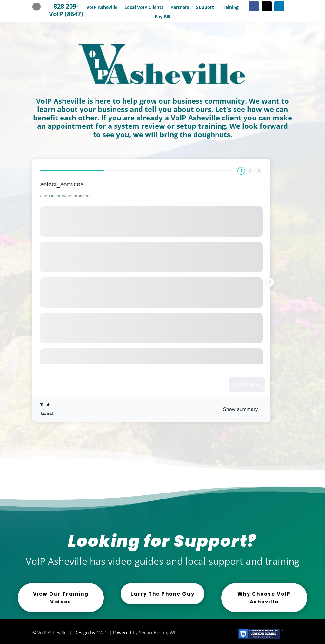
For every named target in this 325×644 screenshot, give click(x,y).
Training (230, 8)
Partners (180, 8)
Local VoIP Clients (144, 8)
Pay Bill (162, 17)
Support (205, 8)
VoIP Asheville (102, 8)
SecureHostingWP (158, 632)
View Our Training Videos (61, 598)
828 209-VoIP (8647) (66, 10)
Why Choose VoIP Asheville (264, 598)
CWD (102, 632)
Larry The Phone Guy (162, 594)
